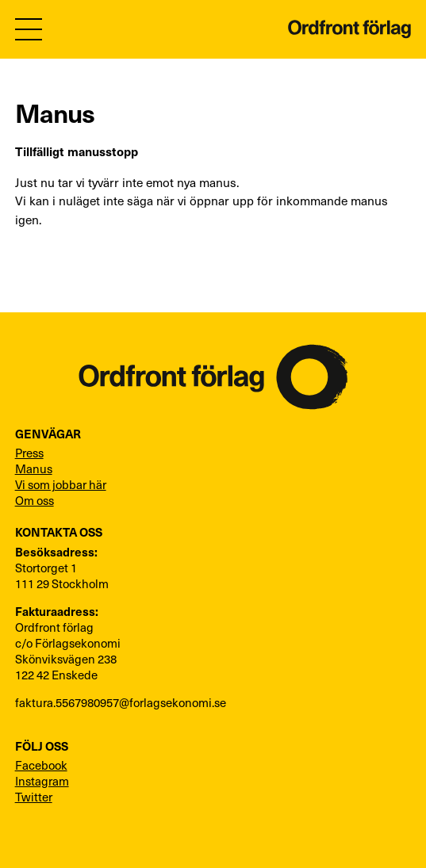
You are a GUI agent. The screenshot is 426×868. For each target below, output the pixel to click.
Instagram (42, 781)
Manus (34, 468)
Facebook (41, 765)
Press (29, 453)
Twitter (34, 797)
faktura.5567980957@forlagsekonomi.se (121, 702)
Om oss (35, 500)
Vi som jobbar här (61, 484)
